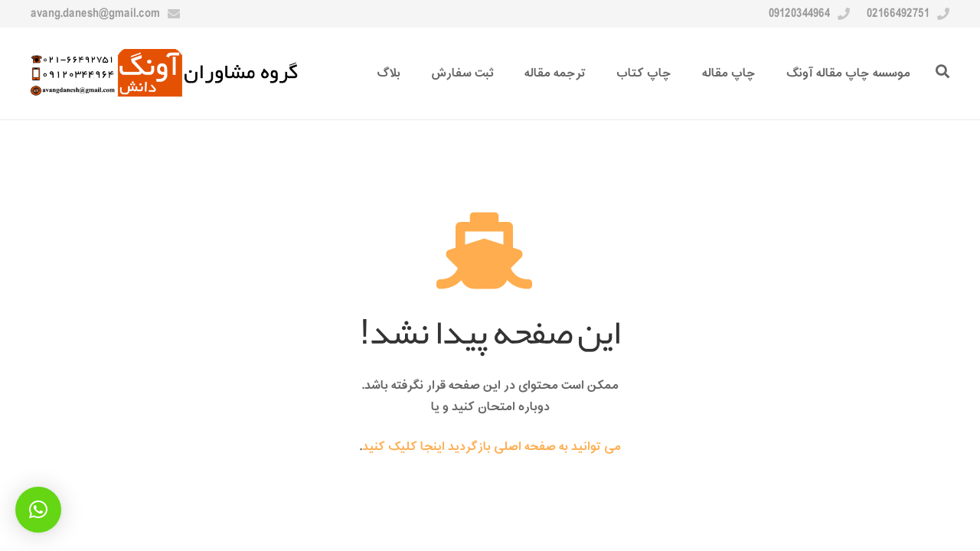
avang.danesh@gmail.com (95, 14)
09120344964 (799, 14)
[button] (38, 510)
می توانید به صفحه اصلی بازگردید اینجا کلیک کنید (492, 447)
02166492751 (898, 14)
